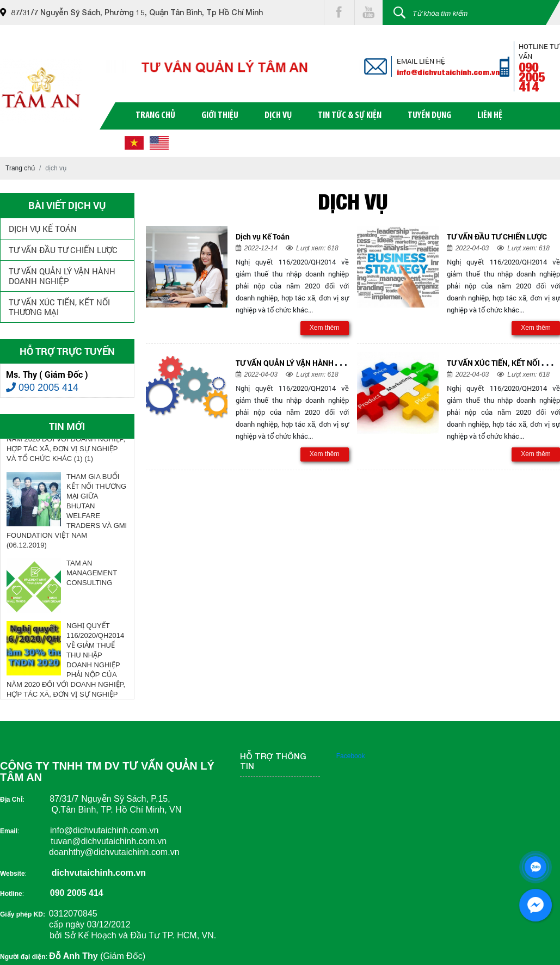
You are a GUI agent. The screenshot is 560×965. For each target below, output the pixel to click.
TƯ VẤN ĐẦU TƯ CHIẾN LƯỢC (63, 250)
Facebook (351, 756)
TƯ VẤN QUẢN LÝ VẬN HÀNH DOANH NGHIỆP (62, 276)
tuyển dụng (429, 116)
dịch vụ (278, 116)
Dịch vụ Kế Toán (43, 229)
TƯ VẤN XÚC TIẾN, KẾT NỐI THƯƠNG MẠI (59, 307)
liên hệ (490, 116)
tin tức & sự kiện (350, 116)
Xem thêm (325, 328)
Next (137, 569)
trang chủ (155, 116)
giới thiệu (220, 116)
